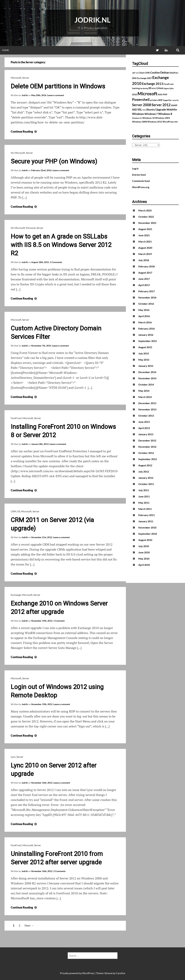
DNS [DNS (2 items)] (134, 78)
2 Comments (56, 262)
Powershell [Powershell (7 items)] (141, 100)
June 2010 (144, 552)
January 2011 (146, 521)
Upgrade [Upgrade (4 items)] (161, 109)
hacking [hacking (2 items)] (136, 88)
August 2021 (145, 229)
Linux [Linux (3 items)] (160, 88)
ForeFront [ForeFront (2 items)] (169, 84)
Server (26, 78)
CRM (14, 511)
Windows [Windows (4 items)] (138, 114)
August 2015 (145, 347)
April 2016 (144, 316)
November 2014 (147, 378)
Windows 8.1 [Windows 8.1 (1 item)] (137, 118)
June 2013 (144, 422)
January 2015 (146, 366)
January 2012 (146, 478)
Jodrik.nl (92, 20)
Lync (13, 757)
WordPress (88, 973)
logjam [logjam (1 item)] (166, 88)
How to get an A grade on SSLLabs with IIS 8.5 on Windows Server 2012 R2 (61, 245)
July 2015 (144, 353)
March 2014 (145, 397)
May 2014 (144, 391)
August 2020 (145, 248)
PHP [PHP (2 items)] (165, 94)
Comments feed (141, 181)
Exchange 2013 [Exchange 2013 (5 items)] (152, 84)
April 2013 (144, 428)
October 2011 (146, 484)
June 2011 (144, 496)
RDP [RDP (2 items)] (160, 100)
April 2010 (144, 565)
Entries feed (139, 175)
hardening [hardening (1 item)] (144, 88)
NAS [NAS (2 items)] (160, 94)
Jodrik (25, 95)
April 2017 (144, 285)
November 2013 (147, 409)
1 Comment (59, 621)
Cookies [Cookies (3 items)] (155, 73)
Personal (31, 228)
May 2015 (144, 360)
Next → (29, 926)
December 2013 (147, 403)
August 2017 (145, 273)
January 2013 (146, 434)
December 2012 (147, 440)
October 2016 (146, 304)
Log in (135, 168)
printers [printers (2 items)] (154, 100)
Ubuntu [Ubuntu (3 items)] (150, 110)
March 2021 (145, 241)
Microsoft (16, 78)
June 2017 (144, 279)
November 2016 (147, 297)
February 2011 (146, 515)
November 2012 (147, 447)
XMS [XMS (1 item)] (176, 122)
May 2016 (144, 310)
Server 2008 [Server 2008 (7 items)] (142, 105)
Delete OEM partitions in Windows (58, 86)
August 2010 (145, 540)
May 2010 (144, 559)
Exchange (16, 595)
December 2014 (147, 372)
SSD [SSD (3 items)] (135, 110)
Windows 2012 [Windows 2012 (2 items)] (155, 122)
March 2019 (145, 254)
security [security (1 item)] (176, 100)
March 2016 (145, 322)
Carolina (121, 973)
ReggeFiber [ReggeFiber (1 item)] (167, 100)
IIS (12, 153)
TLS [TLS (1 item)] (144, 110)
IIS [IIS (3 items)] (150, 88)
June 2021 (144, 235)
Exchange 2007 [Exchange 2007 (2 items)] (144, 78)
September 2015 (148, 341)
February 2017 (146, 291)
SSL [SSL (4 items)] (140, 109)
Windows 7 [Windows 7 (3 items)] (151, 114)
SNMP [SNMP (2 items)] (174, 105)
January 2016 (146, 335)
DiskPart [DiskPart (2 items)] (174, 73)
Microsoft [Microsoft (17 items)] (147, 93)
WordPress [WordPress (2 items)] (168, 122)
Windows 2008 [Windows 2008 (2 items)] (139, 122)
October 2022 (146, 217)
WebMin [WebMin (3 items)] (172, 110)
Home (6, 50)
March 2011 (145, 509)
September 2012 (148, 459)
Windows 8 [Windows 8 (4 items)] (165, 114)
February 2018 (146, 266)
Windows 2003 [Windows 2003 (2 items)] (163, 118)
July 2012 (144, 472)
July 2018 (144, 260)
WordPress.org (141, 187)
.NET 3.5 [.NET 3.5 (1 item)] (135, 73)
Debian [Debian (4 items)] (165, 72)
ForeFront (16, 418)
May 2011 (144, 503)
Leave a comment (56, 95)
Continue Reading (24, 131)
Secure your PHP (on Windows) (54, 161)
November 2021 (147, 223)
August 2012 (145, 465)
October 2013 (146, 416)
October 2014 (146, 384)
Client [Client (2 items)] (142, 73)
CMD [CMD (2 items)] (147, 73)
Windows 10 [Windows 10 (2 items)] (149, 118)
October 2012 (146, 453)
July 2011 (144, 490)
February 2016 (146, 329)
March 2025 (145, 210)
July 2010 (144, 546)
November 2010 (147, 527)
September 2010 (148, 534)
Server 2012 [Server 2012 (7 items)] (161, 105)
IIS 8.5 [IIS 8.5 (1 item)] (154, 88)
